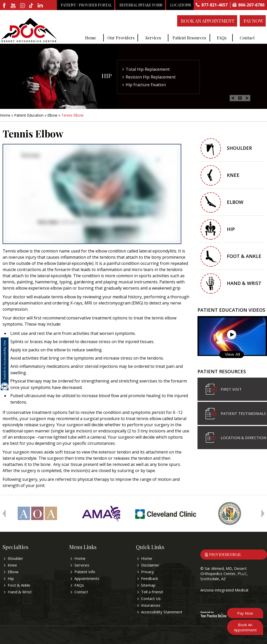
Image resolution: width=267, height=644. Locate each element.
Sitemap (148, 585)
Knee (233, 175)
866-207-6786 (251, 5)
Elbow (52, 115)
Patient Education (29, 115)
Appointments (87, 578)
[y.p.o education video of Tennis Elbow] (92, 194)
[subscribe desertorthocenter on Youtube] (14, 6)
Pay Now (253, 21)
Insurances (151, 605)
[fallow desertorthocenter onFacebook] (5, 6)
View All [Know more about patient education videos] (232, 354)
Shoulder (239, 148)
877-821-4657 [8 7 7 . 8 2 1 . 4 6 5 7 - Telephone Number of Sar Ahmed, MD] (214, 5)
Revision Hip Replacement (151, 77)
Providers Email (225, 555)
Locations (181, 5)
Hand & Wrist (244, 283)
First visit (231, 389)
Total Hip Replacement (148, 69)
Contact (247, 38)
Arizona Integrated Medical (224, 590)
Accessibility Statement (162, 612)
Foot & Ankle (244, 256)
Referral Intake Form (141, 5)
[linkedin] (41, 6)
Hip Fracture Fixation (146, 85)
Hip (107, 76)
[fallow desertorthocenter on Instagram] (23, 6)
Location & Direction (243, 438)
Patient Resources (189, 38)
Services (153, 38)
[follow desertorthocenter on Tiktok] (32, 6)
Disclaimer (150, 565)
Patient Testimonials (243, 413)
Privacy (148, 572)
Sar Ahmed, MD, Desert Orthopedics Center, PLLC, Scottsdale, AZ (224, 573)
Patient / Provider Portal (86, 5)
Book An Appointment (208, 21)
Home (91, 38)
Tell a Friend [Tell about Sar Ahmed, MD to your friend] (152, 592)
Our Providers (121, 38)
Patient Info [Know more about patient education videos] (85, 572)
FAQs (222, 38)
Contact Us (151, 598)
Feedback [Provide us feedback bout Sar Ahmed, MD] (150, 578)
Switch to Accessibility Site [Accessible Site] (5, 360)
